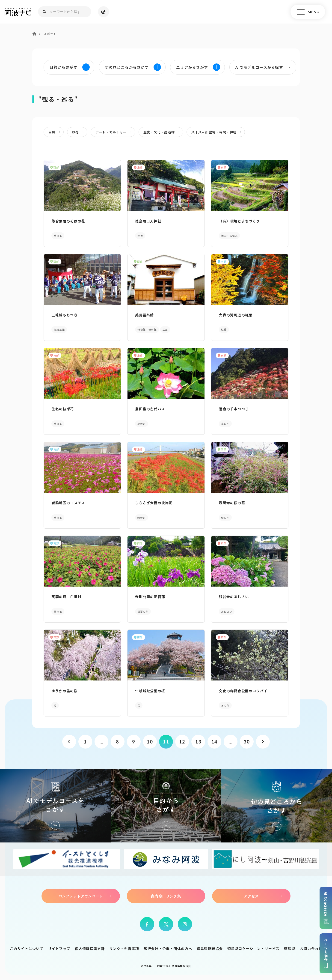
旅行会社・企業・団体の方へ (168, 949)
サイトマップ (59, 949)
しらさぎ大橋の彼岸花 (154, 503)
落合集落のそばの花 (68, 221)
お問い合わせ (311, 949)
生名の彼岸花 (63, 409)
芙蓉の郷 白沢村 (66, 597)
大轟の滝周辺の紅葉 (236, 315)
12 (182, 742)
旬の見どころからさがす (277, 806)
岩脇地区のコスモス (68, 503)
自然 (56, 132)
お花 (79, 132)
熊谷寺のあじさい (234, 597)
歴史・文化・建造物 (163, 132)
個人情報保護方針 (90, 949)
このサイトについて (27, 949)
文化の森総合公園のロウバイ (243, 691)
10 (150, 742)
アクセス (251, 896)
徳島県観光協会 (210, 949)
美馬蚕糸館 (144, 315)
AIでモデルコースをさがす (55, 806)
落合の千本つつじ (234, 409)
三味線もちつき (64, 315)
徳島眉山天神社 (148, 221)
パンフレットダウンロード (81, 896)
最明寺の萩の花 (232, 503)
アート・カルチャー (115, 132)
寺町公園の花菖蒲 (150, 597)
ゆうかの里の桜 (64, 691)
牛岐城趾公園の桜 (150, 691)
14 (214, 742)
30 (247, 742)
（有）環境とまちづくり (239, 221)
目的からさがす (166, 806)
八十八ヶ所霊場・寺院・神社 (218, 132)
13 (198, 742)
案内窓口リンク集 (166, 896)
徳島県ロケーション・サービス (253, 949)
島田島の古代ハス (150, 409)
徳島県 (290, 949)
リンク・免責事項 (124, 949)
